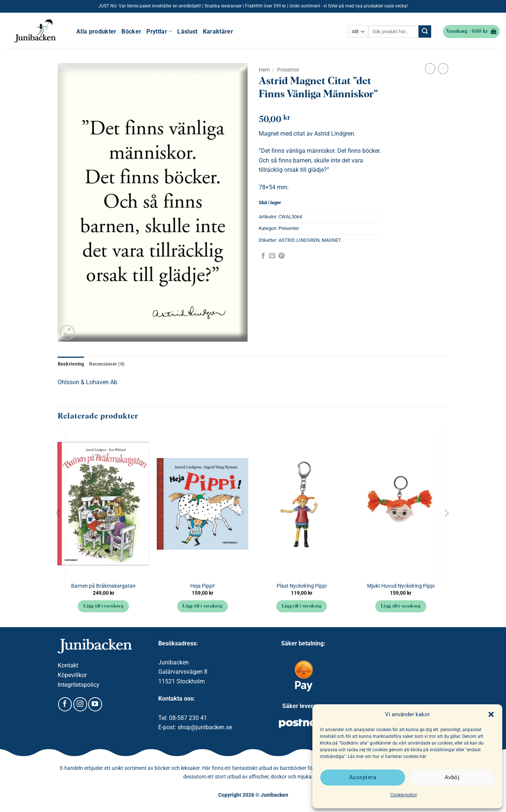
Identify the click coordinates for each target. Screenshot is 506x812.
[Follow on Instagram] (80, 704)
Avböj (452, 777)
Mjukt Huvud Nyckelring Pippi (401, 586)
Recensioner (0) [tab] (107, 364)
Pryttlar (159, 31)
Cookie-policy (404, 795)
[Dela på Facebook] (263, 256)
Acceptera (363, 777)
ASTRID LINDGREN (299, 240)
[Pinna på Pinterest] (281, 256)
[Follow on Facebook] (65, 704)
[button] (491, 714)
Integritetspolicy (79, 685)
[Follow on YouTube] (95, 704)
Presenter (288, 70)
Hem (264, 70)
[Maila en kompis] (272, 256)
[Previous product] (443, 69)
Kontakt (68, 665)
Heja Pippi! (203, 586)
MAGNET (331, 240)
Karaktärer (218, 31)
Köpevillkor (72, 675)
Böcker (131, 31)
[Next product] (430, 69)
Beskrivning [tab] (71, 364)
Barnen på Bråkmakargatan (103, 586)
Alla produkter (96, 31)
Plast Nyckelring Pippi (302, 586)
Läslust (187, 31)
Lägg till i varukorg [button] (103, 606)
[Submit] (425, 32)
